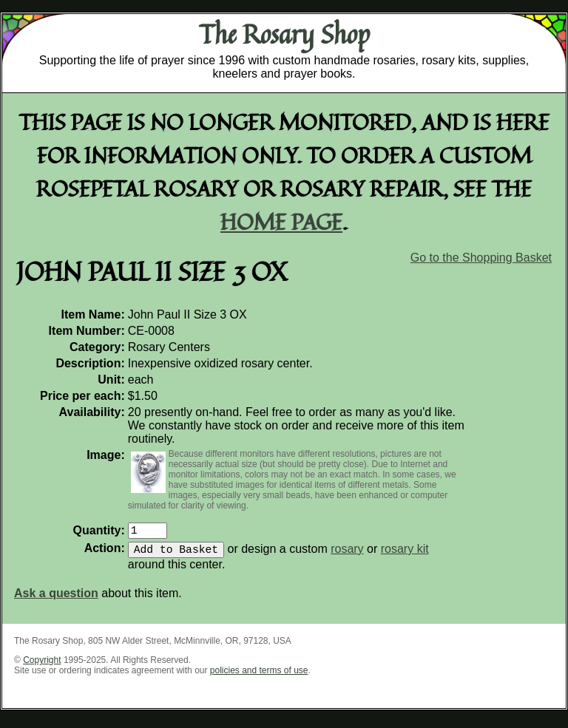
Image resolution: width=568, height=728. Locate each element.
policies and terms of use (259, 676)
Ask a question (56, 599)
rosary (347, 555)
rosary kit (405, 555)
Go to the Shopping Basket (481, 258)
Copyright (42, 666)
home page (281, 221)
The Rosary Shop (284, 34)
